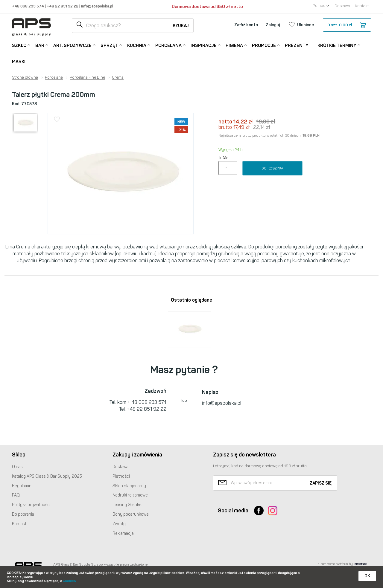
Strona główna (25, 77)
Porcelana (168, 45)
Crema (118, 77)
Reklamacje (123, 533)
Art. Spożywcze (72, 45)
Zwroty (119, 524)
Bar (40, 45)
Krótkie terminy (337, 45)
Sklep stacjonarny (129, 486)
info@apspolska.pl (97, 6)
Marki (19, 62)
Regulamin (22, 486)
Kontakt (362, 6)
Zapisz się (321, 483)
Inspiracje (204, 45)
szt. (347, 25)
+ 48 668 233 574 (147, 402)
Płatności (121, 476)
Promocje (264, 45)
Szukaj (181, 26)
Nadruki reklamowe (130, 495)
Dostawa (342, 6)
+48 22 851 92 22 (63, 6)
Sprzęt (109, 45)
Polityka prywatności (31, 505)
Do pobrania (23, 514)
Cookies (69, 581)
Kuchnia (137, 45)
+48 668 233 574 (28, 6)
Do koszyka (272, 168)
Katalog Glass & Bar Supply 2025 (47, 476)
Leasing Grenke (127, 505)
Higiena (234, 45)
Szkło (19, 45)
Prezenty (297, 45)
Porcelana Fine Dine (87, 77)
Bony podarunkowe (131, 514)
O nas (17, 467)
